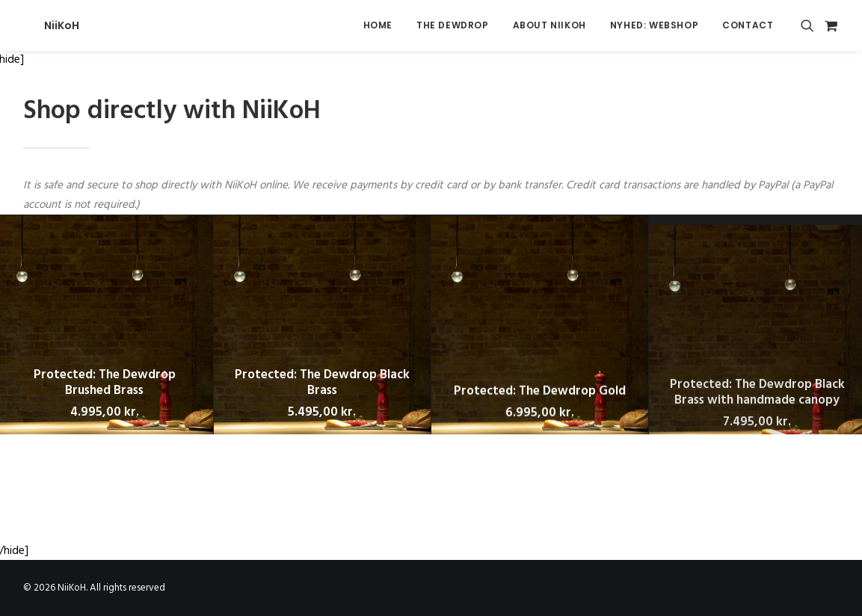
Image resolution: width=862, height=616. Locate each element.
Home (378, 25)
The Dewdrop (453, 25)
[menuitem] (378, 25)
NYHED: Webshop (654, 25)
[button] (810, 25)
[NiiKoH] (41, 25)
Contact (748, 25)
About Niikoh (549, 25)
